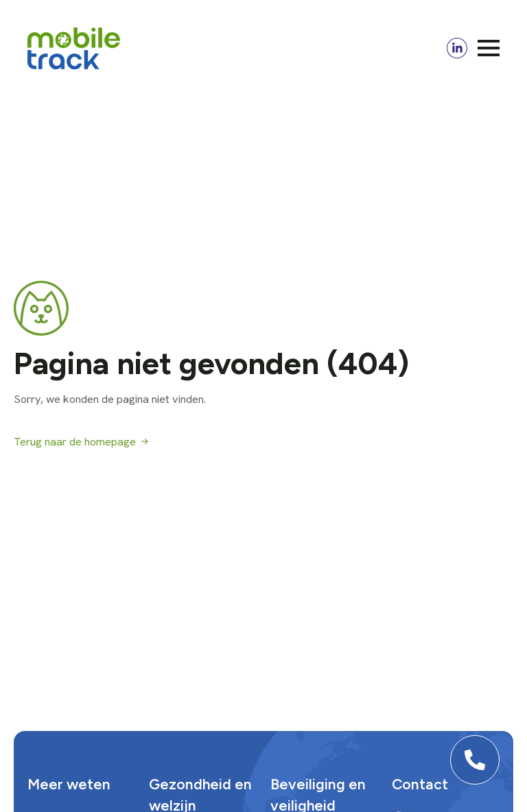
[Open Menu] (489, 48)
